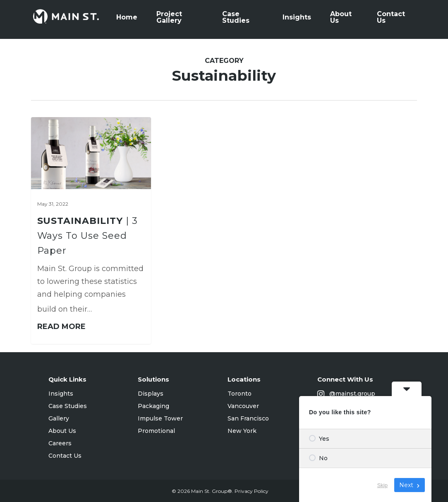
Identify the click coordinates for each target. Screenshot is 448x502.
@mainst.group (346, 394)
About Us (62, 431)
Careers (60, 443)
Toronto (240, 394)
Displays (151, 394)
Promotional (156, 431)
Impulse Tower (160, 418)
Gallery (59, 418)
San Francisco (248, 418)
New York (242, 431)
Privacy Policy (252, 491)
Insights (61, 394)
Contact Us (65, 456)
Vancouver (243, 406)
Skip (382, 485)
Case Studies (68, 406)
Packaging (153, 406)
